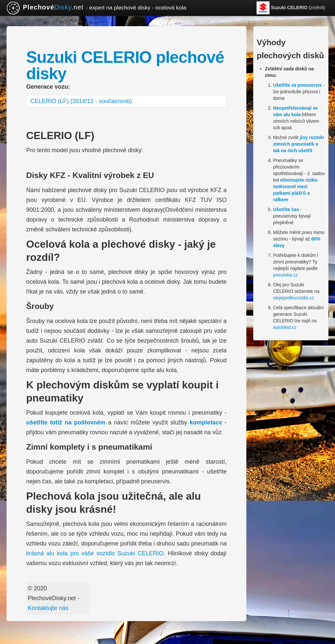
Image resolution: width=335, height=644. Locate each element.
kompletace (206, 422)
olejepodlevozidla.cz (294, 298)
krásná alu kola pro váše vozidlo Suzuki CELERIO (95, 553)
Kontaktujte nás (48, 608)
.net (96, 8)
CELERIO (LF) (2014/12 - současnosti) (81, 101)
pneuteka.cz (286, 275)
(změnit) (291, 8)
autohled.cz (285, 327)
